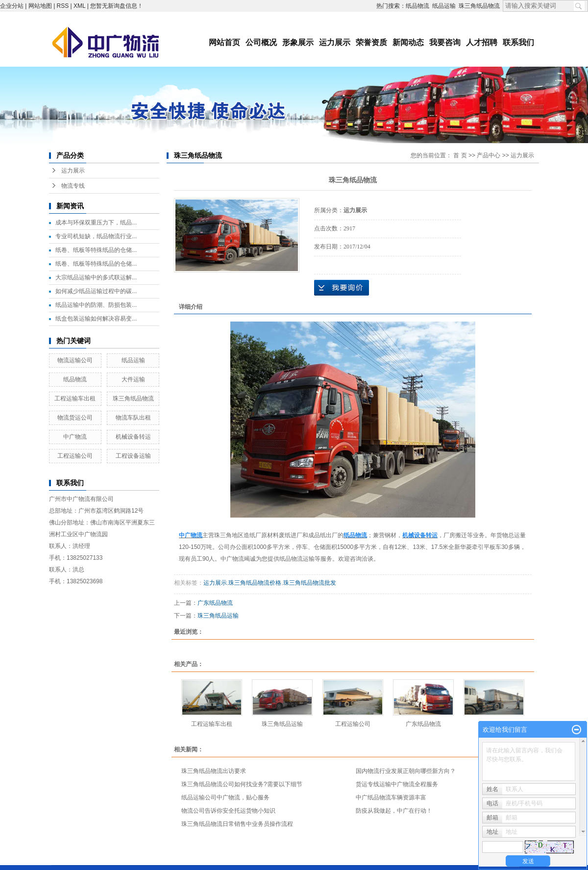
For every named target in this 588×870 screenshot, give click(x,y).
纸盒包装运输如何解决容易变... (96, 319)
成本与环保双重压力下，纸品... (96, 223)
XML (79, 6)
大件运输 (133, 379)
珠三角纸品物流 (479, 6)
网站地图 (40, 6)
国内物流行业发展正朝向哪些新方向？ (406, 771)
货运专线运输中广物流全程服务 (397, 784)
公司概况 (261, 42)
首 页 (460, 155)
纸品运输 (444, 6)
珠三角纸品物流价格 (255, 583)
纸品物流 (417, 6)
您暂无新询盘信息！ (117, 6)
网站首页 (224, 42)
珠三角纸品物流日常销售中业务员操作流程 (237, 824)
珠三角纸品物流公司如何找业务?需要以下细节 (242, 784)
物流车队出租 (133, 418)
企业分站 (12, 6)
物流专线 (73, 186)
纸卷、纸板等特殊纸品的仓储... (96, 250)
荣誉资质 (371, 42)
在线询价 (342, 288)
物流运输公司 (75, 360)
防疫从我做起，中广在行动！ (394, 811)
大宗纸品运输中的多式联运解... (96, 277)
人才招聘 (482, 42)
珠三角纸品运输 (218, 616)
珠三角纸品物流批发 (310, 583)
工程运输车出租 (75, 398)
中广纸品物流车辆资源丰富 (391, 797)
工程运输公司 (75, 456)
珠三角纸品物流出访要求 (214, 771)
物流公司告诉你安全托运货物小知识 (228, 811)
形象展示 (298, 42)
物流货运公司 (75, 418)
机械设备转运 (133, 437)
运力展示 (335, 42)
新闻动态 (408, 42)
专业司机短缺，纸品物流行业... (96, 236)
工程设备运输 (133, 456)
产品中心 (489, 155)
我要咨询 (445, 42)
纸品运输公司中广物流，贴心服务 (225, 797)
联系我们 (518, 42)
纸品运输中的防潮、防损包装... (96, 305)
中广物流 (75, 437)
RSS (63, 6)
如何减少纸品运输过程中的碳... (96, 291)
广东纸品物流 (215, 603)
